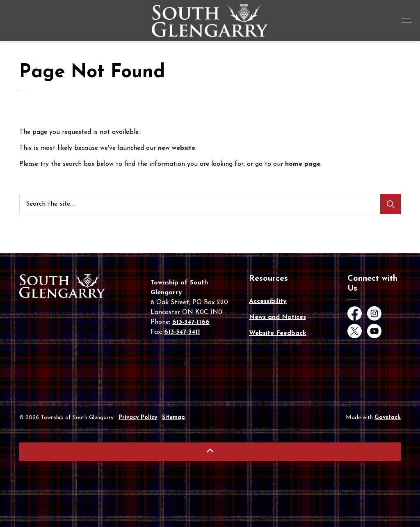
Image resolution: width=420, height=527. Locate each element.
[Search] (390, 204)
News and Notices (277, 317)
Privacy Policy (138, 418)
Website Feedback (278, 333)
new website (177, 148)
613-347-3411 (182, 332)
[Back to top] (210, 452)
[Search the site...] (210, 204)
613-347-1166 (191, 322)
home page (303, 164)
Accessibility (268, 301)
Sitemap (173, 418)
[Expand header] (408, 21)
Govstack (388, 418)
